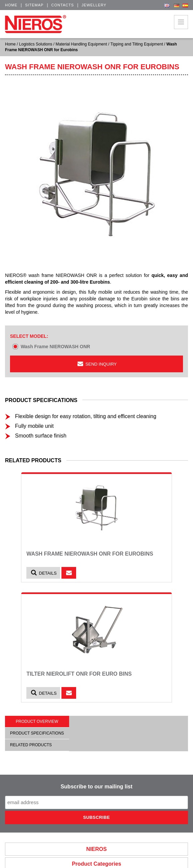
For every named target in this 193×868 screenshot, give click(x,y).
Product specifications (37, 733)
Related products (31, 745)
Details (43, 573)
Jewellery (94, 5)
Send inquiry (96, 364)
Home (11, 5)
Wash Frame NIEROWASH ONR (55, 347)
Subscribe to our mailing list (96, 787)
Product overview (37, 721)
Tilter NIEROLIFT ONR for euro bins (79, 674)
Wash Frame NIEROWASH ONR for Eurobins (90, 554)
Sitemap (34, 5)
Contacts (63, 5)
